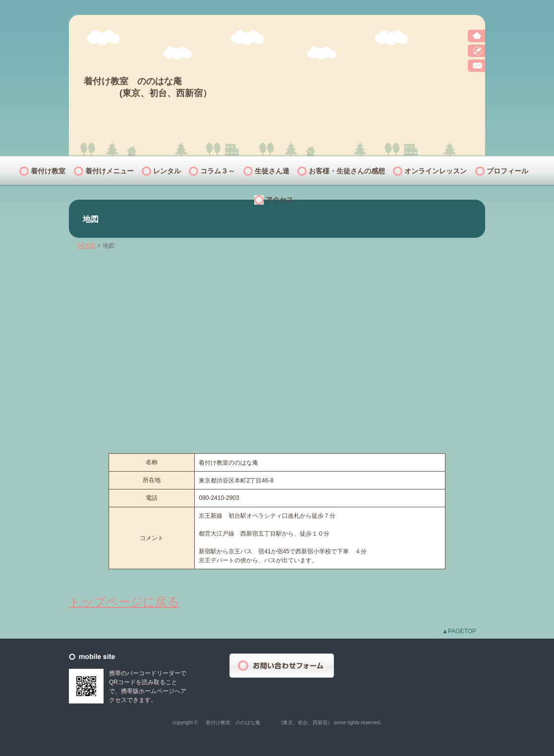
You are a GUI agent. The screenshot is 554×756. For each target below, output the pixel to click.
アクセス (279, 200)
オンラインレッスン (436, 171)
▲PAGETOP (459, 631)
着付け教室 (48, 171)
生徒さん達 (272, 171)
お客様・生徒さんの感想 (347, 171)
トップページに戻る (124, 602)
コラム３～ (218, 171)
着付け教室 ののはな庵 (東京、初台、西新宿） (148, 81)
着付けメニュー (110, 171)
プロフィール (507, 171)
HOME (87, 246)
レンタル (167, 171)
